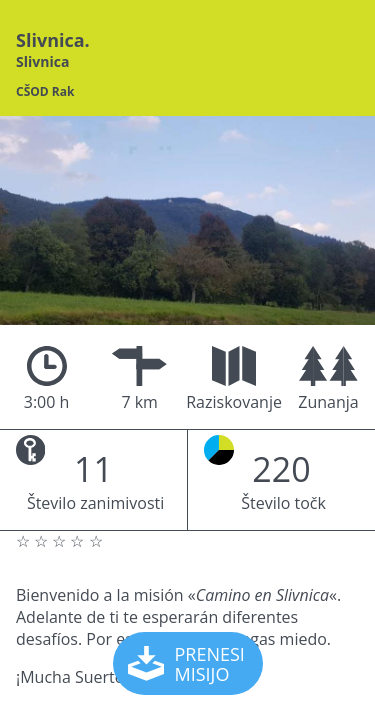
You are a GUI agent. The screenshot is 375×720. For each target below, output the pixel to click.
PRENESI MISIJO (189, 664)
